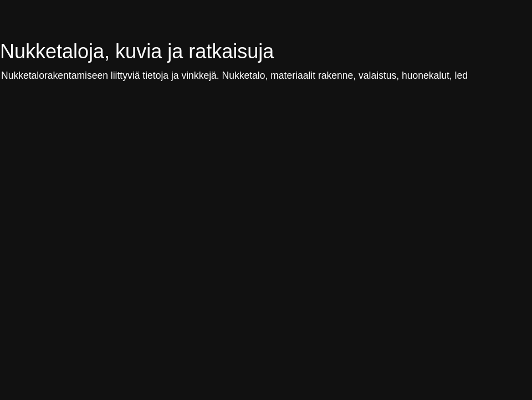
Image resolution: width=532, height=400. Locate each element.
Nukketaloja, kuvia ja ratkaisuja (137, 51)
